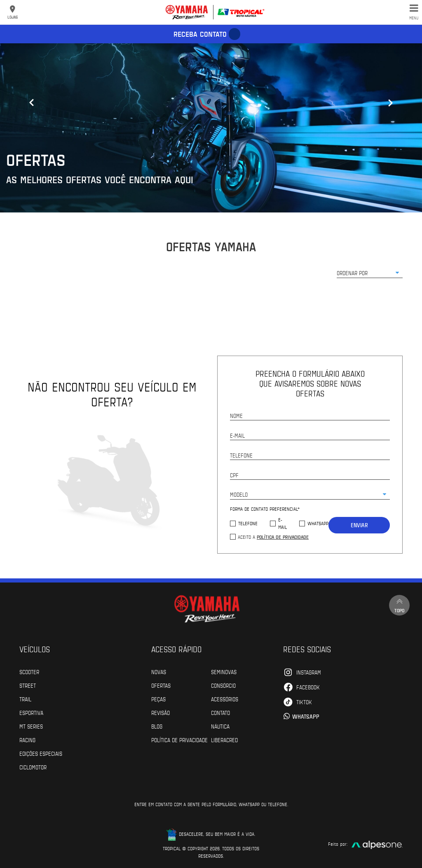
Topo (399, 605)
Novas (159, 672)
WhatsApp (318, 523)
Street (28, 685)
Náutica (220, 726)
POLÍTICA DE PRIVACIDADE (179, 740)
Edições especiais (41, 753)
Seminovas (224, 672)
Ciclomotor (33, 767)
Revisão (161, 712)
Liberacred (224, 740)
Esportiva (31, 712)
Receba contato (200, 34)
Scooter (29, 672)
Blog (157, 726)
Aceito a (273, 537)
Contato (220, 712)
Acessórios (225, 699)
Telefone (248, 523)
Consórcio (223, 685)
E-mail (283, 523)
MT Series (31, 726)
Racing (27, 740)
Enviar (359, 525)
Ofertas (161, 685)
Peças (158, 699)
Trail (25, 699)
